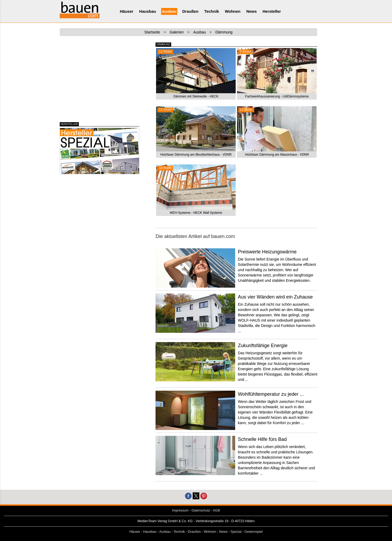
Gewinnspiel (254, 532)
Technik (212, 11)
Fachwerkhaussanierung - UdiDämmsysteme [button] (277, 96)
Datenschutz (201, 510)
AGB (216, 510)
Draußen (190, 11)
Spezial (236, 532)
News (251, 11)
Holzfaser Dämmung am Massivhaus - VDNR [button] (277, 155)
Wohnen (233, 11)
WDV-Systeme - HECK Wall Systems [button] (196, 213)
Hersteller (272, 11)
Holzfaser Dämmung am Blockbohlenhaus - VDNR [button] (196, 155)
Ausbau (169, 11)
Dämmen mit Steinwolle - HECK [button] (196, 96)
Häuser (127, 11)
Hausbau (147, 11)
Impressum (180, 510)
